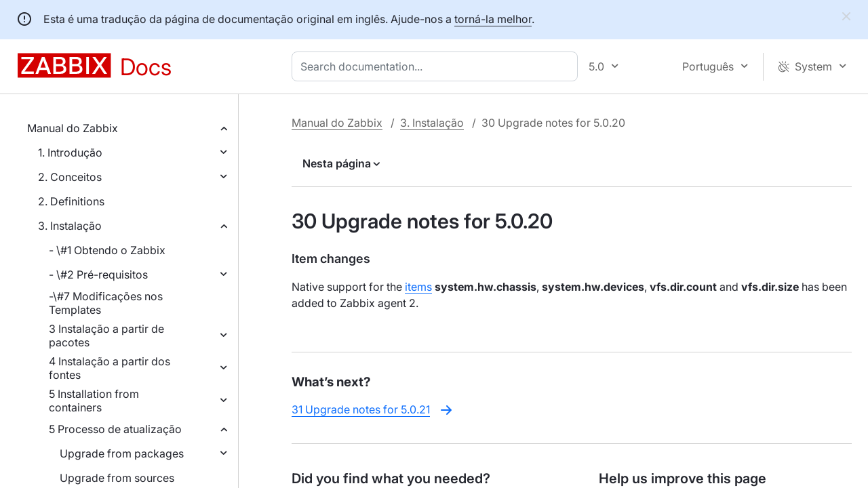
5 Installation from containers (94, 401)
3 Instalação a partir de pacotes (106, 335)
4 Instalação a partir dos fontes (110, 368)
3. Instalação (70, 226)
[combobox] (437, 66)
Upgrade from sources (117, 478)
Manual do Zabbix (73, 128)
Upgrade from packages (122, 453)
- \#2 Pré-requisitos (98, 274)
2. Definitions (71, 201)
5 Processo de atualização (115, 429)
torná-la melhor (493, 19)
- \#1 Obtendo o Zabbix (107, 250)
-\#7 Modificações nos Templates (106, 303)
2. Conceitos (70, 177)
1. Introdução (70, 152)
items (418, 287)
